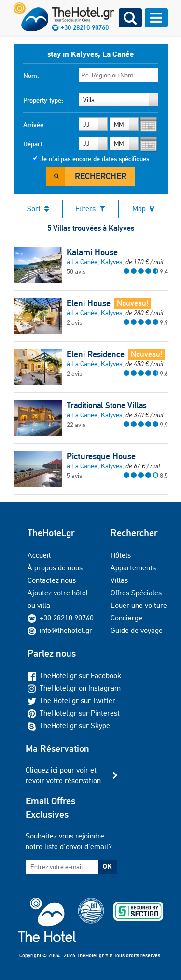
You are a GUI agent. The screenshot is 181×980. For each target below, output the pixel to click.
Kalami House (92, 252)
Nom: (31, 76)
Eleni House (89, 303)
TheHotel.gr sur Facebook (74, 676)
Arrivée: (34, 125)
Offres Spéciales (136, 593)
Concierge (126, 618)
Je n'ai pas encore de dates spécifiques (95, 159)
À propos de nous (55, 568)
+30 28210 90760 (67, 618)
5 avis (74, 476)
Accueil (39, 555)
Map (143, 209)
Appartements (133, 568)
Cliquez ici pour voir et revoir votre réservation (63, 775)
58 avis (76, 271)
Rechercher (101, 176)
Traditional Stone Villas (107, 405)
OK (107, 866)
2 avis (74, 322)
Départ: (34, 144)
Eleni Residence (96, 354)
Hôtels (121, 555)
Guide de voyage (137, 630)
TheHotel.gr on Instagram (74, 688)
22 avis (76, 425)
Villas (119, 580)
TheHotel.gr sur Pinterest (74, 713)
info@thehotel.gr (60, 630)
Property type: (43, 100)
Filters (90, 209)
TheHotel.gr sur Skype (69, 726)
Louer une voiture (139, 605)
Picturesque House (101, 456)
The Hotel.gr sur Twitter (71, 701)
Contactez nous (52, 580)
